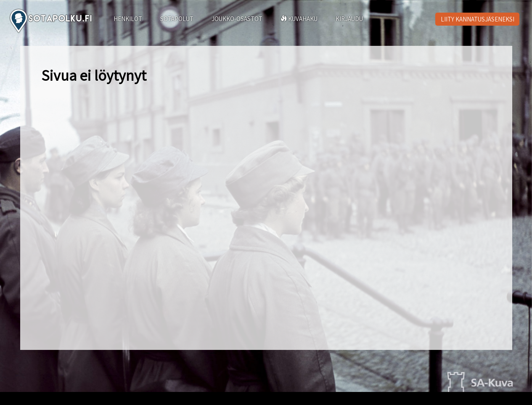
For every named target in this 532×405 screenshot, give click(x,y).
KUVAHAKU (299, 19)
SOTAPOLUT (177, 19)
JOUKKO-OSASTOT (237, 19)
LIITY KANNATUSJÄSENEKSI (478, 19)
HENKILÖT (128, 19)
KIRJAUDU (349, 19)
